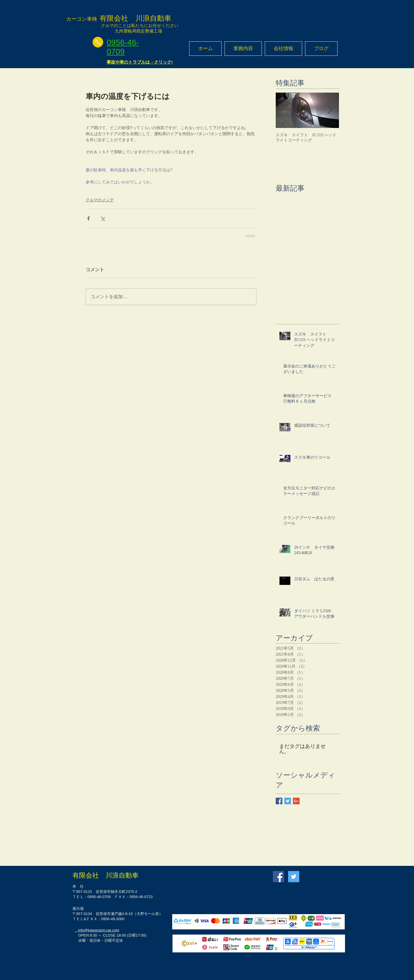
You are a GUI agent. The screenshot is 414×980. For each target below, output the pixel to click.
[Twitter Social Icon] (294, 877)
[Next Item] (330, 110)
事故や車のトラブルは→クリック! (140, 62)
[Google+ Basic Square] (296, 801)
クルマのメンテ (100, 200)
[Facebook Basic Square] (279, 801)
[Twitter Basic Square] (288, 801)
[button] (243, 49)
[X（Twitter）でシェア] (102, 218)
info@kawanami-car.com (97, 930)
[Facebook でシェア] (88, 218)
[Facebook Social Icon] (278, 877)
